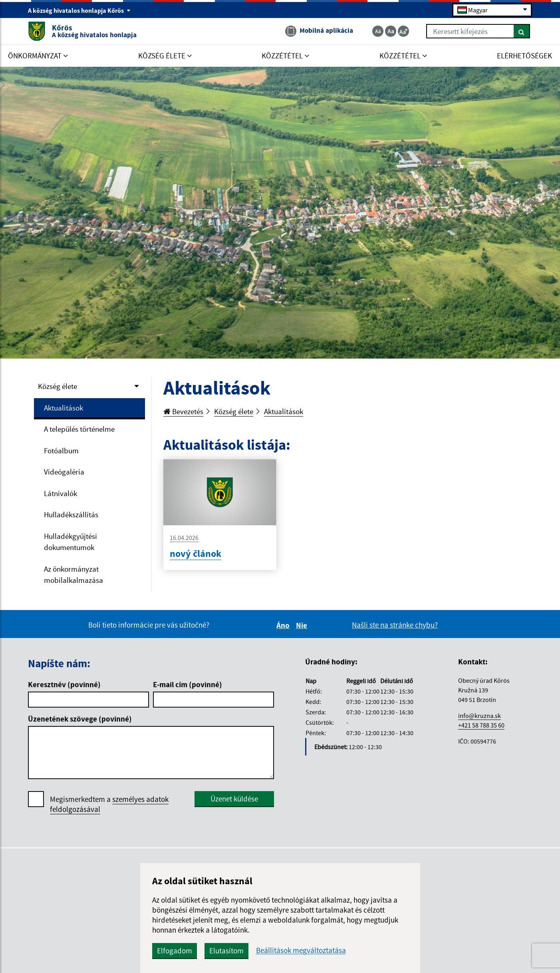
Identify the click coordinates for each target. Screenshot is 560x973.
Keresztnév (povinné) (64, 684)
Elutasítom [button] (226, 951)
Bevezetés (183, 411)
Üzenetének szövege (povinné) (80, 719)
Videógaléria (64, 472)
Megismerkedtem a (109, 804)
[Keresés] (522, 31)
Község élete (58, 386)
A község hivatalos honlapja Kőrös (79, 10)
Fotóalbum (61, 451)
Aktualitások (64, 408)
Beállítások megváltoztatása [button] (301, 950)
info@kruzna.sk (480, 716)
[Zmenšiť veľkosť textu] (378, 31)
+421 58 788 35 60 (481, 725)
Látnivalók (61, 493)
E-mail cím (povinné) (188, 684)
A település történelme (79, 429)
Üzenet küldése (234, 799)
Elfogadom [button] (175, 951)
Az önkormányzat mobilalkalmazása (73, 575)
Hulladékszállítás (71, 514)
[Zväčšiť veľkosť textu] (403, 31)
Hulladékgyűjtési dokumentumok (70, 542)
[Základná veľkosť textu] (391, 31)
